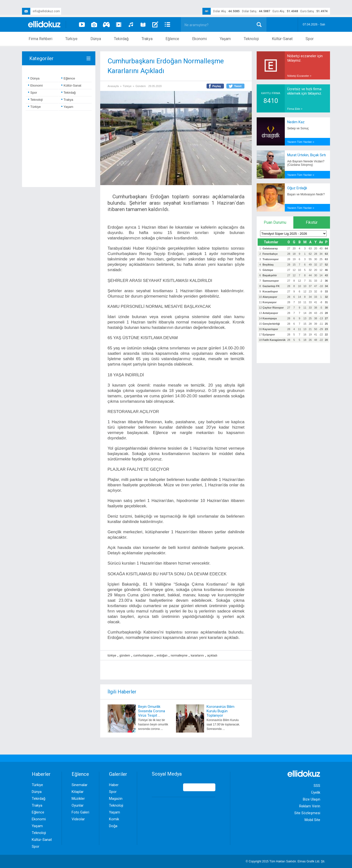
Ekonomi (199, 39)
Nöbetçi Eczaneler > (299, 76)
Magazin (116, 799)
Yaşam (225, 39)
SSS (317, 786)
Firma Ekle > (295, 109)
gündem (125, 656)
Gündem (141, 86)
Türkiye (71, 39)
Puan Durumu (275, 222)
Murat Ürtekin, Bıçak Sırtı (307, 155)
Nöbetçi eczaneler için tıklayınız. (305, 58)
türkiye (112, 656)
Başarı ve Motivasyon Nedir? (306, 194)
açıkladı (212, 656)
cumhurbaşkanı (143, 656)
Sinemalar (80, 785)
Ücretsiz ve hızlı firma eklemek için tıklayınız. (305, 91)
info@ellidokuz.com (41, 11)
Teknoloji (251, 39)
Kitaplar (78, 792)
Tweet (238, 86)
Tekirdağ (121, 39)
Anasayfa (113, 86)
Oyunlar (78, 805)
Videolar (78, 819)
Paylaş (217, 86)
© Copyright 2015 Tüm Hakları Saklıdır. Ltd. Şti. (285, 861)
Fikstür (312, 222)
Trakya (147, 39)
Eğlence (172, 39)
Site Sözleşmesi (307, 813)
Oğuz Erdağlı (297, 188)
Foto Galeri (80, 812)
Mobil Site (312, 820)
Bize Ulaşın (312, 799)
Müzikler (78, 799)
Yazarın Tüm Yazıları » (301, 142)
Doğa (113, 826)
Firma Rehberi (40, 39)
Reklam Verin (310, 806)
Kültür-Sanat (282, 39)
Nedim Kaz (296, 122)
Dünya (96, 39)
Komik (114, 819)
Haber (114, 785)
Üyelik (316, 792)
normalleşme (179, 656)
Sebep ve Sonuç (298, 128)
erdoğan (162, 656)
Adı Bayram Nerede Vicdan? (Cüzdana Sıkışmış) (306, 163)
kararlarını (197, 656)
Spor (310, 39)
